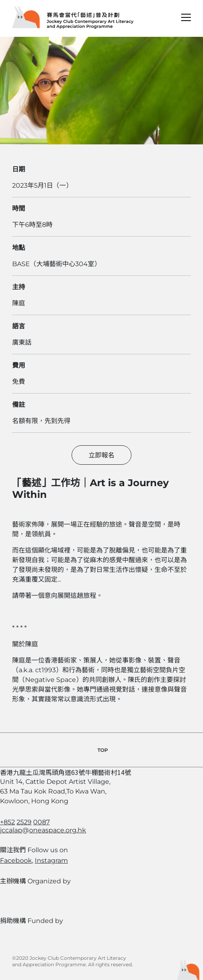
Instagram (51, 860)
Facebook (16, 860)
